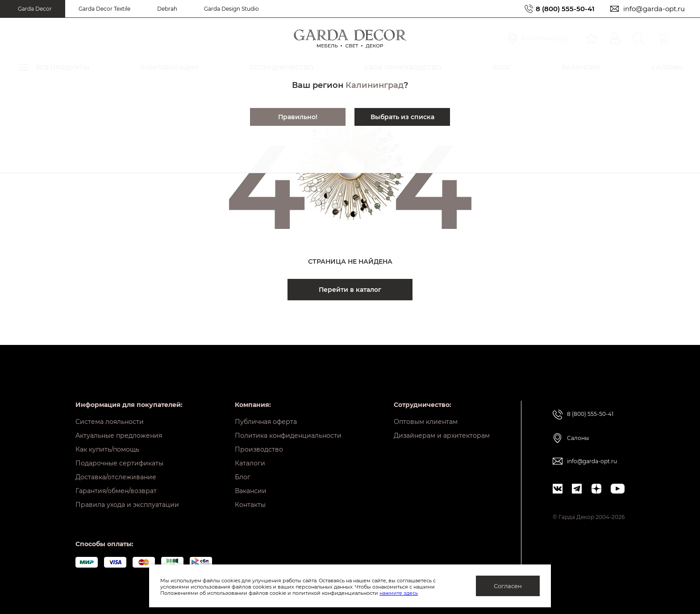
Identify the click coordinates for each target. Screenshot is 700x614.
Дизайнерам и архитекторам (442, 436)
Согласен (508, 586)
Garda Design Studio (231, 9)
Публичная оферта (266, 422)
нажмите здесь (399, 593)
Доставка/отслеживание (116, 477)
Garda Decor (35, 9)
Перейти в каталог (350, 290)
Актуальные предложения (119, 436)
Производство (259, 449)
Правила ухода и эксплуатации (127, 505)
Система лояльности (110, 422)
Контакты (250, 505)
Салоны (578, 438)
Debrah (167, 9)
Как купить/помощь (107, 449)
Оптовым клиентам (426, 422)
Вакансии (251, 491)
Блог (243, 477)
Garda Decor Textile (104, 9)
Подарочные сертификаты (119, 463)
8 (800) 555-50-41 (565, 9)
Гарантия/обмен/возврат (116, 491)
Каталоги (250, 463)
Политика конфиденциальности (288, 436)
